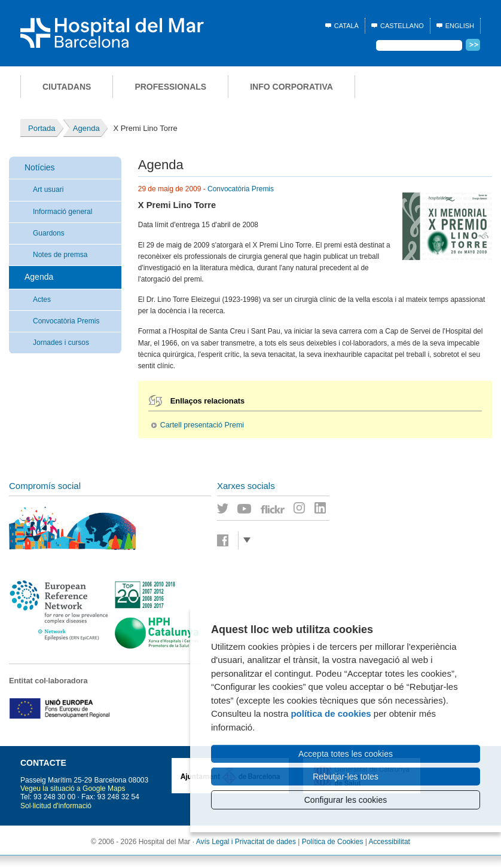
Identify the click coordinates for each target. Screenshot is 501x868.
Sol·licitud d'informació (56, 806)
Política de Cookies (333, 842)
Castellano (402, 26)
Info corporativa (291, 87)
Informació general (62, 212)
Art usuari (48, 190)
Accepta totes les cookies (346, 754)
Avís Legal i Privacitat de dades (246, 842)
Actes (42, 299)
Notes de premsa (60, 255)
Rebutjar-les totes (346, 777)
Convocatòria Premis (66, 321)
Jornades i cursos (61, 343)
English (460, 26)
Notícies (40, 167)
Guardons (49, 233)
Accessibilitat (390, 842)
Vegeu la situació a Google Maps (73, 788)
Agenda (39, 277)
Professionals (170, 87)
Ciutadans (67, 87)
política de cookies (331, 713)
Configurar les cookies (346, 800)
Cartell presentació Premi (202, 425)
